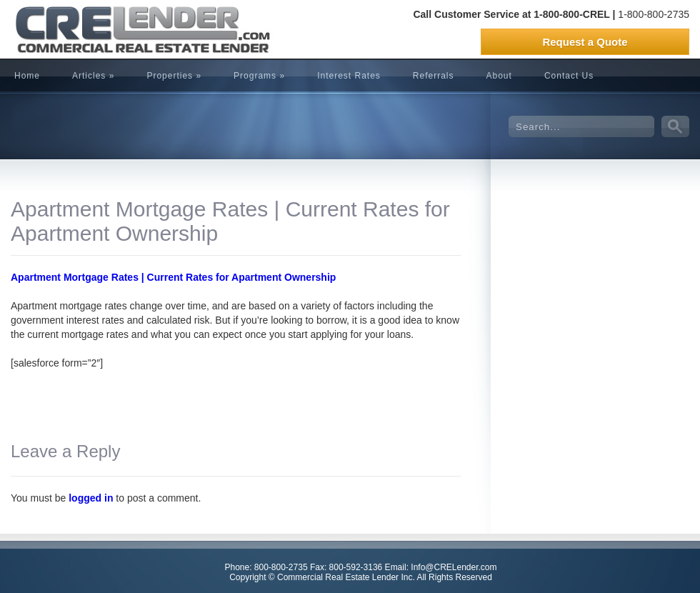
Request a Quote (585, 42)
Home (27, 76)
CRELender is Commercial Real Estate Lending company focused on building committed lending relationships (118, 29)
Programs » (259, 76)
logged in (91, 498)
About (499, 76)
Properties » (174, 76)
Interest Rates (349, 76)
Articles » (93, 76)
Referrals (434, 76)
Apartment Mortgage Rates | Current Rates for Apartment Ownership (173, 277)
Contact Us (569, 76)
